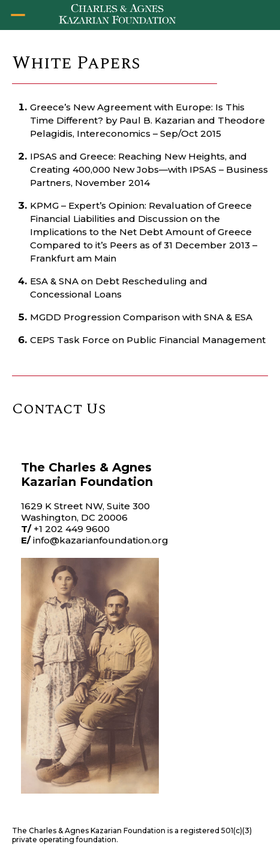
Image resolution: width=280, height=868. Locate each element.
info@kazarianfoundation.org (101, 540)
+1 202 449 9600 (72, 529)
